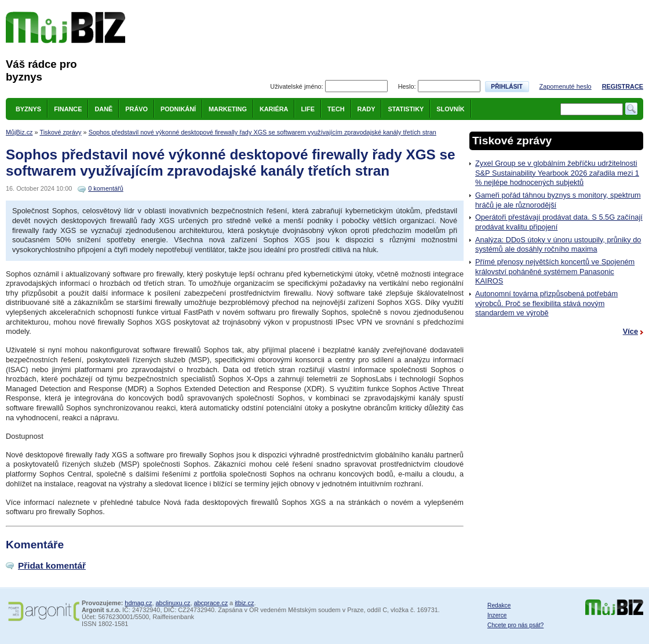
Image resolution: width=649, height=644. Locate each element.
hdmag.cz (138, 603)
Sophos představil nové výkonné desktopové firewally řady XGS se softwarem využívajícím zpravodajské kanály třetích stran (262, 132)
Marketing (228, 109)
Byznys (28, 109)
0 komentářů (105, 188)
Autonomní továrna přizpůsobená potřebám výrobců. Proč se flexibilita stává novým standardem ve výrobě (546, 303)
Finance (68, 109)
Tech (336, 109)
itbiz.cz (244, 603)
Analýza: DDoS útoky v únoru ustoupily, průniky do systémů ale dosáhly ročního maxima (558, 245)
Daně (103, 109)
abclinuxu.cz (173, 603)
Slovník (450, 109)
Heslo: (407, 86)
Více (630, 331)
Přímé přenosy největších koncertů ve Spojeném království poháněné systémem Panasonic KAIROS (555, 271)
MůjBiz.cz (19, 132)
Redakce (499, 605)
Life (308, 109)
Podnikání (178, 109)
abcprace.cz (211, 603)
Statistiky (406, 109)
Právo (136, 109)
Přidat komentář (52, 565)
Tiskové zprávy (60, 132)
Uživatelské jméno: (296, 86)
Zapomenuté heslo (566, 86)
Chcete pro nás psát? (515, 625)
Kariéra (274, 109)
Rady (367, 109)
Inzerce (497, 615)
